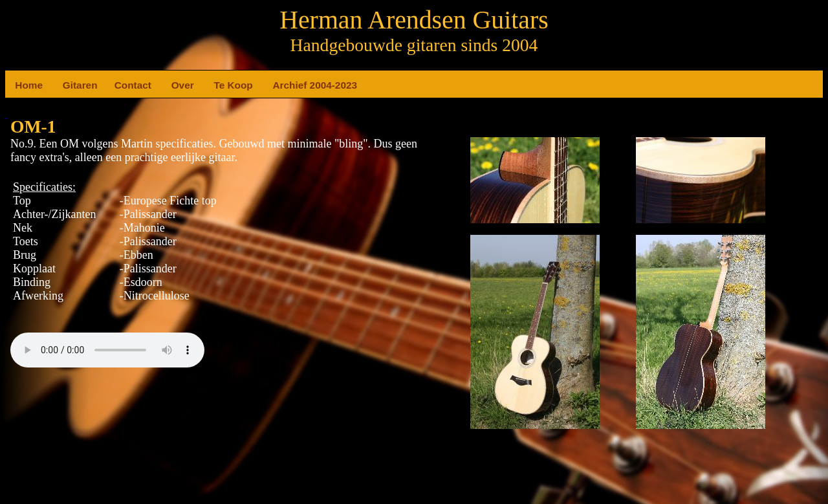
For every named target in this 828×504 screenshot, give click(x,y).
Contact (120, 85)
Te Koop (219, 85)
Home (20, 85)
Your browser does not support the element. (107, 350)
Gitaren (68, 85)
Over (177, 85)
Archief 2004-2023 (278, 85)
